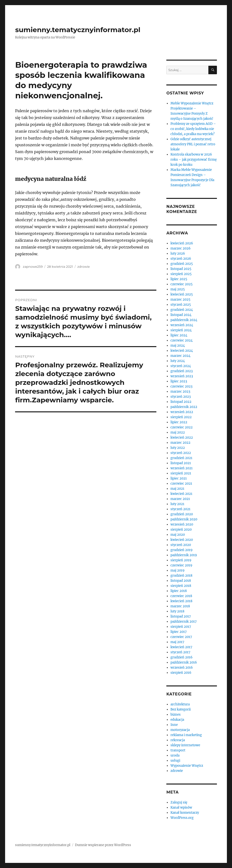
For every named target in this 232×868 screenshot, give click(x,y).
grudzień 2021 (181, 458)
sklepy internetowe (185, 745)
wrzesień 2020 (182, 524)
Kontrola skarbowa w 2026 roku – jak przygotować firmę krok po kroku (194, 160)
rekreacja (178, 740)
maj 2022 (178, 432)
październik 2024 (184, 320)
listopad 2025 (181, 269)
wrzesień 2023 (182, 376)
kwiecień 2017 (181, 647)
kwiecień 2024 (182, 351)
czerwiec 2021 (181, 484)
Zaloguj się (179, 802)
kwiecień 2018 (181, 601)
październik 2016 (184, 662)
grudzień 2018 (181, 576)
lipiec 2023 (179, 381)
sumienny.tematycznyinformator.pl (78, 30)
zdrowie (84, 267)
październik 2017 (184, 622)
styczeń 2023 (181, 397)
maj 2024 (178, 346)
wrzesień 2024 (182, 325)
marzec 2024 (180, 356)
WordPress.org (182, 818)
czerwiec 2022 (182, 427)
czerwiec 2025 (182, 284)
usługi (175, 761)
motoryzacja (180, 730)
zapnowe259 (33, 267)
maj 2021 (177, 489)
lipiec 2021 (179, 478)
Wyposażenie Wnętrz (187, 766)
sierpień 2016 (181, 673)
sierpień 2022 (181, 417)
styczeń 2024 (181, 366)
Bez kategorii (181, 709)
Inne (174, 725)
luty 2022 (178, 448)
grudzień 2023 (182, 371)
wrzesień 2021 (182, 468)
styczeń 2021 (180, 509)
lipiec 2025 (179, 279)
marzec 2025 (180, 300)
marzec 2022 (180, 443)
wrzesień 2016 (182, 668)
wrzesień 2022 (182, 412)
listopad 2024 (181, 315)
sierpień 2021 (181, 473)
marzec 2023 (180, 392)
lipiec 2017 (179, 632)
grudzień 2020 (182, 514)
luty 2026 (178, 254)
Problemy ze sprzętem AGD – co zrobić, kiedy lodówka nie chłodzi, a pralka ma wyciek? (193, 129)
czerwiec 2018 (181, 596)
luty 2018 (177, 611)
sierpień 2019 (181, 560)
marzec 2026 (181, 248)
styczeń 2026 (181, 259)
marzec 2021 (180, 499)
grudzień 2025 (182, 264)
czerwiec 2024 (182, 340)
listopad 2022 (181, 402)
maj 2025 (178, 289)
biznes (176, 715)
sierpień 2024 (181, 330)
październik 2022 (184, 407)
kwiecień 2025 (182, 294)
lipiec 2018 (179, 591)
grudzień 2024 (182, 310)
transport (178, 750)
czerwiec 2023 (181, 386)
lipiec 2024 (179, 335)
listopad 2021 (181, 463)
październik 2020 (184, 519)
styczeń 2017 (180, 652)
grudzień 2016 (182, 657)
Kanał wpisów (181, 808)
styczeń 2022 (181, 453)
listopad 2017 (181, 616)
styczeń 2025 (181, 305)
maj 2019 (178, 570)
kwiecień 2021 (181, 494)
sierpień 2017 (181, 627)
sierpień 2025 (181, 274)
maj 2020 (178, 535)
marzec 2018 (180, 606)
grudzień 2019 (182, 550)
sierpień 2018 (181, 586)
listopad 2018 (181, 581)
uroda (175, 755)
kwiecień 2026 (182, 243)
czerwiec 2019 (181, 565)
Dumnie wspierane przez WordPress (103, 845)
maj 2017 (177, 642)
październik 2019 (184, 555)
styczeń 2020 (181, 545)
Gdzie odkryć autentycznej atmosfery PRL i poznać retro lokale (193, 144)
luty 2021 (177, 504)
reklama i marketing (186, 735)
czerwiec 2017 (181, 637)
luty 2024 (178, 361)
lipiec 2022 (179, 422)
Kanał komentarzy (185, 813)
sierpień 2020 (181, 530)
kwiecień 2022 (182, 438)
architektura (180, 704)
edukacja (177, 720)
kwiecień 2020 (182, 540)
